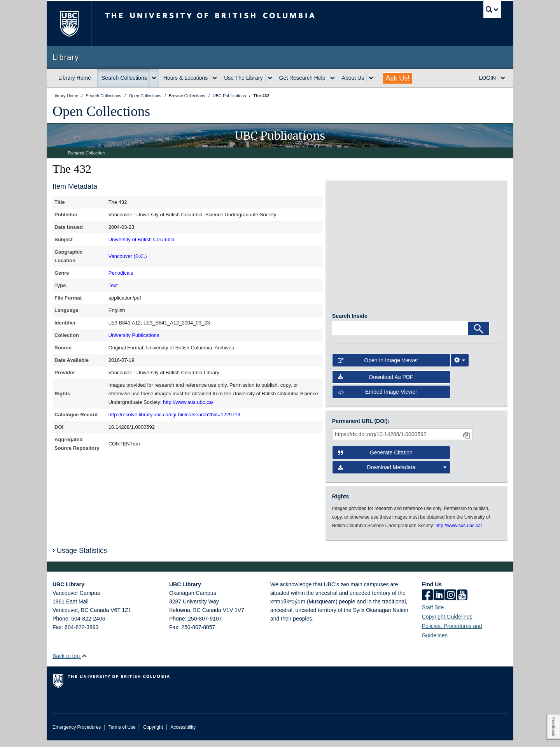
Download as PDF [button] (376, 383)
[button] (84, 662)
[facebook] (427, 602)
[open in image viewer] (353, 219)
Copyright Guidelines (447, 623)
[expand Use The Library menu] (270, 78)
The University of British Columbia (69, 24)
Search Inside (350, 323)
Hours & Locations (185, 78)
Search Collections (124, 78)
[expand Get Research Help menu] (332, 78)
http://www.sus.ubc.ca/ (188, 402)
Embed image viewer (378, 398)
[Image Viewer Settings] (460, 367)
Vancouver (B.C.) (128, 256)
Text (113, 285)
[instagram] (451, 602)
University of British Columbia (142, 239)
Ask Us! (397, 78)
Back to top (70, 663)
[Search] (479, 335)
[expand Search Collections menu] (154, 78)
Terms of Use (122, 734)
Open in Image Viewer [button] (378, 367)
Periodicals (121, 273)
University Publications (134, 335)
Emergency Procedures (77, 734)
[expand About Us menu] (371, 78)
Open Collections (101, 111)
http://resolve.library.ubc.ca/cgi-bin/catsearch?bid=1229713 (174, 415)
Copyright (153, 734)
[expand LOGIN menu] (503, 78)
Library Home (75, 78)
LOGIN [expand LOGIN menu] (487, 78)
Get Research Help (302, 78)
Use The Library (243, 78)
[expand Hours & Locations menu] (215, 78)
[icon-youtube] (462, 602)
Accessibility (183, 734)
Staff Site (433, 614)
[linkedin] (439, 602)
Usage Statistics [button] (80, 557)
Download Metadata (392, 474)
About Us (353, 78)
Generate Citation (375, 459)
